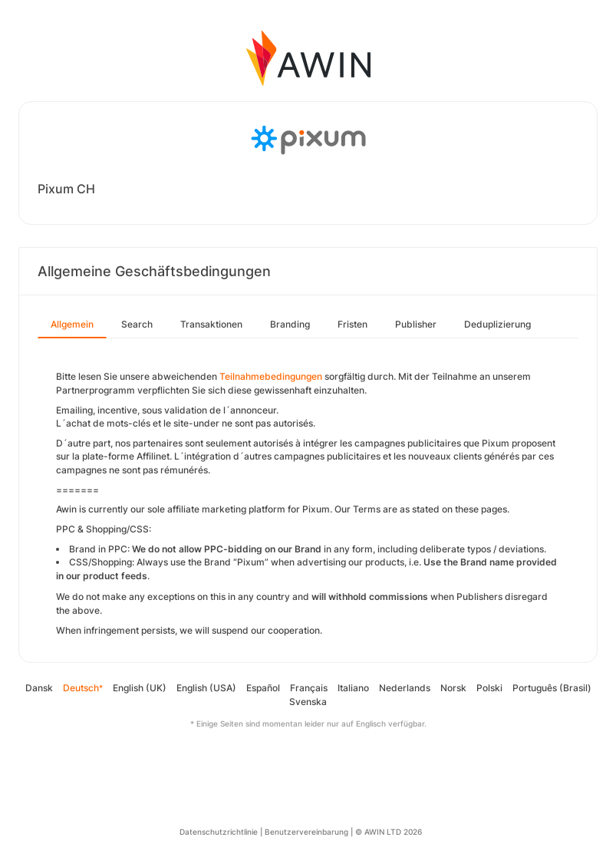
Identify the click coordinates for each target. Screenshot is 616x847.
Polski (489, 688)
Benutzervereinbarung (306, 832)
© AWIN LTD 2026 (389, 832)
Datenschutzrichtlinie (219, 832)
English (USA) (206, 688)
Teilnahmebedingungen (271, 376)
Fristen (352, 324)
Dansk (39, 688)
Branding (290, 324)
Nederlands (405, 688)
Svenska (308, 702)
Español (263, 688)
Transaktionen (211, 324)
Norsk (453, 688)
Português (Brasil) (552, 688)
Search (137, 324)
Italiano (353, 688)
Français (309, 688)
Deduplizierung (497, 324)
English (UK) (140, 688)
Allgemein (72, 324)
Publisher (416, 324)
